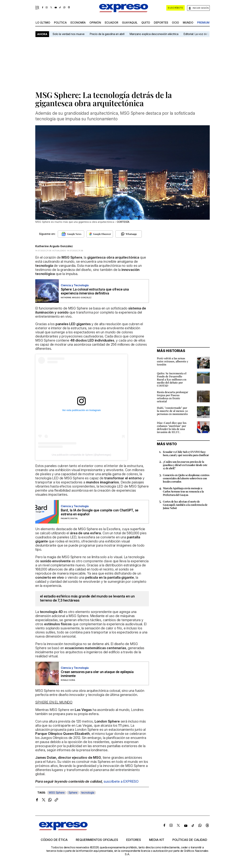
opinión (95, 23)
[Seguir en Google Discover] (100, 234)
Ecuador (112, 23)
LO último (43, 23)
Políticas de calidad (190, 840)
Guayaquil (130, 23)
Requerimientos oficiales (97, 840)
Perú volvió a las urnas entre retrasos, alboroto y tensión (173, 361)
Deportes (161, 23)
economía (78, 23)
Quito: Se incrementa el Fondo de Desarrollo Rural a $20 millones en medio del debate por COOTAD (172, 379)
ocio (175, 23)
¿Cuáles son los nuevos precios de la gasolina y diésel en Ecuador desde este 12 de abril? (185, 465)
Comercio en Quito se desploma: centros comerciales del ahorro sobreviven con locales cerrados (186, 478)
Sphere (73, 793)
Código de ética (54, 840)
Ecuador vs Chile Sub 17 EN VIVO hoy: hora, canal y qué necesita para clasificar (186, 453)
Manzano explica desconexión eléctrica (154, 34)
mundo (188, 23)
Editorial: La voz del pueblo (200, 34)
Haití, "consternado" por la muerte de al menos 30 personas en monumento (172, 411)
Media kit (157, 840)
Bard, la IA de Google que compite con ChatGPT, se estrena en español (100, 512)
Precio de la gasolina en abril (107, 34)
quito (146, 23)
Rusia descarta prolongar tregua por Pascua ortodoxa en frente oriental (173, 397)
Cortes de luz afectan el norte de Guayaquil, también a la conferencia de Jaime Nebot (185, 505)
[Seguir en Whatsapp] (129, 234)
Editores (134, 840)
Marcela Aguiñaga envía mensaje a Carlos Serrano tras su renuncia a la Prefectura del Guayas (183, 491)
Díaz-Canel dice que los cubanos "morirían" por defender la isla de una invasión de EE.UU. (172, 427)
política (60, 23)
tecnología (88, 793)
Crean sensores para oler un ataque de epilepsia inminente (97, 674)
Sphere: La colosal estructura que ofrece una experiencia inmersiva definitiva (95, 291)
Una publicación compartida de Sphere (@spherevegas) (82, 455)
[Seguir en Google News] (71, 234)
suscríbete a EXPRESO (121, 781)
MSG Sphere (57, 793)
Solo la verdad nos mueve (68, 34)
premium (203, 23)
